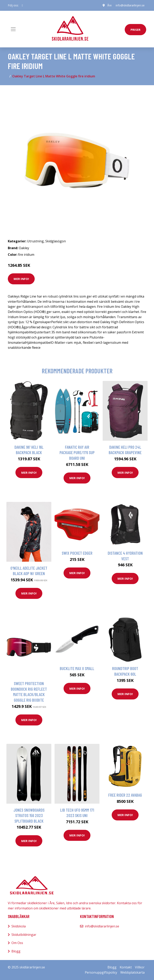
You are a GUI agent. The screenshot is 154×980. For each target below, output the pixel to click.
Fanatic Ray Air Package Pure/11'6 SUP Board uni (77, 453)
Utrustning (35, 241)
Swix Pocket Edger (77, 553)
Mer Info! (21, 279)
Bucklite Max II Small (77, 668)
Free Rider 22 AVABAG (125, 795)
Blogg (16, 951)
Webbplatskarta (132, 972)
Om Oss (17, 943)
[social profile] (22, 5)
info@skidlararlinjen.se (130, 5)
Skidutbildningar (24, 935)
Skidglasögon (56, 241)
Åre (109, 5)
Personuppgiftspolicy (101, 972)
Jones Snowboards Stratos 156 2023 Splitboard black (29, 815)
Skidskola (19, 926)
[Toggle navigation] (13, 29)
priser (135, 30)
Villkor (140, 967)
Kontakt (126, 967)
